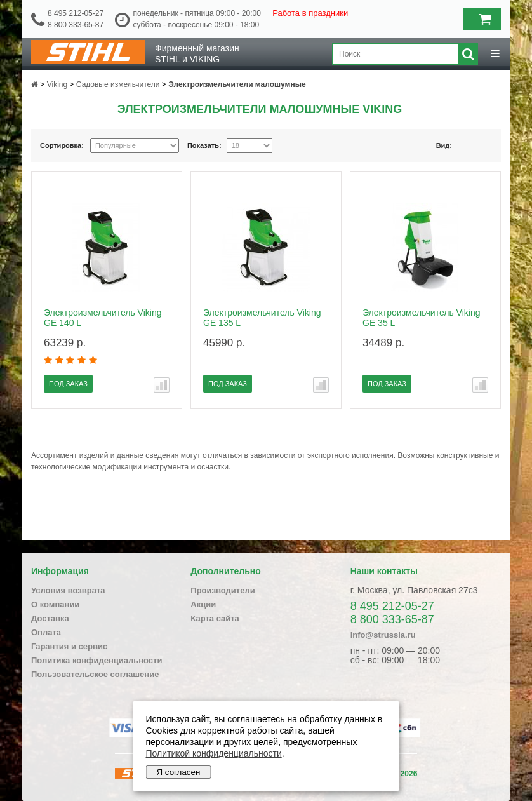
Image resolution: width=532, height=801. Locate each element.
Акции (203, 604)
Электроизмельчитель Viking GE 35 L (421, 318)
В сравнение (162, 385)
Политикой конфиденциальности (214, 753)
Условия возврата (68, 590)
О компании (55, 604)
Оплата (46, 632)
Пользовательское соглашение (95, 674)
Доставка (50, 618)
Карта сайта (215, 618)
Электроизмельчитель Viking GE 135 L (262, 318)
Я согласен (179, 772)
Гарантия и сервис (69, 646)
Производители (223, 590)
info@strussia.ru (383, 635)
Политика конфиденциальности (96, 660)
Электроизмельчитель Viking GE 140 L (103, 318)
